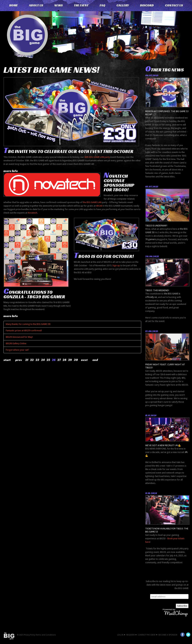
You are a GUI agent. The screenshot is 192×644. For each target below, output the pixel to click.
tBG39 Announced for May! (19, 337)
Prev (19, 360)
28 (64, 360)
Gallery (123, 5)
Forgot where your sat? (17, 350)
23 (37, 360)
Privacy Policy (29, 635)
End (95, 360)
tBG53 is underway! (156, 226)
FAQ (102, 5)
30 (76, 360)
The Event (81, 5)
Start (7, 360)
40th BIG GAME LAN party (97, 157)
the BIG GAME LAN (92, 202)
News (58, 5)
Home (14, 5)
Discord (147, 5)
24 (43, 360)
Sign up (116, 265)
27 (59, 360)
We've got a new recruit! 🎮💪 (163, 445)
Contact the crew (147, 635)
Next (84, 360)
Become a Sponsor (168, 635)
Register (131, 635)
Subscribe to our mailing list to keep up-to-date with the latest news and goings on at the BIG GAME (167, 585)
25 (48, 360)
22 (32, 360)
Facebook (183, 635)
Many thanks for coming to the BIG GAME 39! (28, 324)
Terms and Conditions (46, 635)
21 (27, 360)
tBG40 (99, 206)
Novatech (32, 213)
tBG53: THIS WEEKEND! (157, 290)
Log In (120, 635)
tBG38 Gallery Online (16, 343)
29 (70, 360)
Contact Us (174, 5)
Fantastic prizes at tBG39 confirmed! (24, 331)
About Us (36, 5)
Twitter (188, 635)
